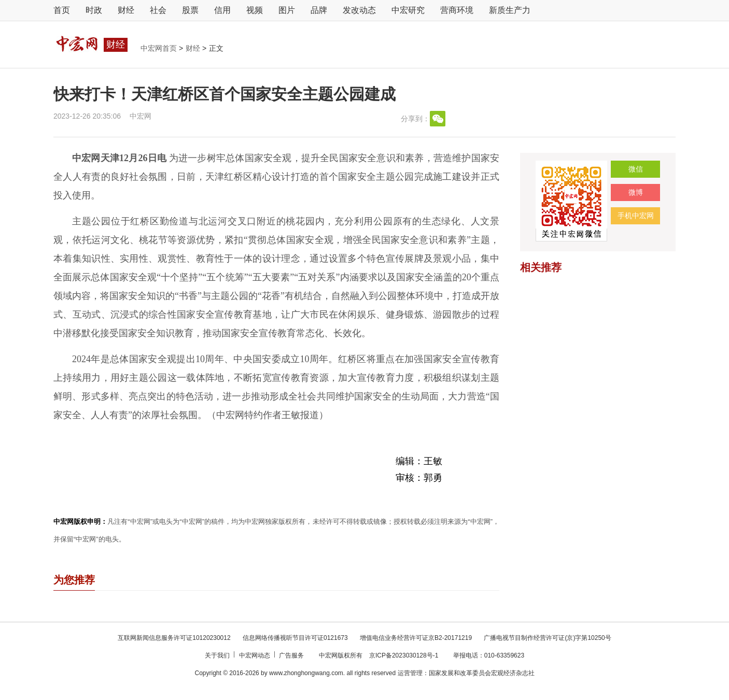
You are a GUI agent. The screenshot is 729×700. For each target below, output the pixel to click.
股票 (190, 10)
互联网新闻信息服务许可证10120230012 (175, 638)
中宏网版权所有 (341, 655)
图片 (287, 10)
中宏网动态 (255, 655)
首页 (62, 10)
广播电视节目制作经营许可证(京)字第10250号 (547, 638)
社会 (158, 10)
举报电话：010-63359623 (489, 655)
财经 (126, 10)
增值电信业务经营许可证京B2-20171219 (417, 638)
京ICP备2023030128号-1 (404, 655)
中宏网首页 (160, 48)
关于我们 (218, 655)
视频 (255, 10)
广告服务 (292, 655)
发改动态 (359, 10)
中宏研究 (408, 10)
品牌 (319, 10)
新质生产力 (510, 10)
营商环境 (457, 10)
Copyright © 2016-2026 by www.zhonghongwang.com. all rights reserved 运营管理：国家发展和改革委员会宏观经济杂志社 (364, 673)
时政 (94, 10)
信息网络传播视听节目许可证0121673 (296, 638)
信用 (222, 10)
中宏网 (141, 116)
